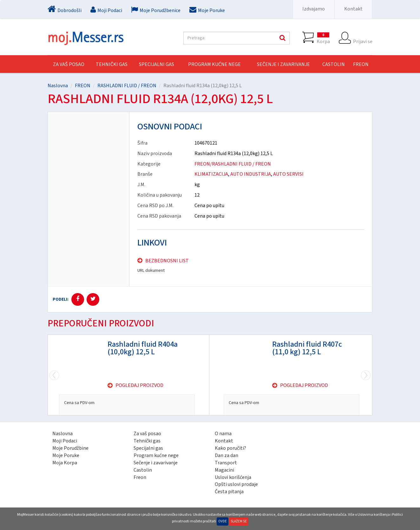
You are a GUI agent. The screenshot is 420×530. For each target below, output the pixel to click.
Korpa (323, 38)
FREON (361, 64)
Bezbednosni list (167, 261)
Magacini (224, 470)
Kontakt (353, 9)
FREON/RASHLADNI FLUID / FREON (233, 164)
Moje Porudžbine (70, 448)
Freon (140, 477)
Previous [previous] (366, 375)
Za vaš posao (69, 64)
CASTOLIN (334, 64)
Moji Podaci (65, 441)
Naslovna (58, 86)
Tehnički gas (147, 441)
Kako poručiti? (230, 448)
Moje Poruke (66, 455)
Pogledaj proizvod (139, 385)
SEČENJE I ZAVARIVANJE (283, 64)
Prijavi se (363, 38)
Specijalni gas (148, 448)
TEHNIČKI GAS (112, 64)
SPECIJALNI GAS (157, 64)
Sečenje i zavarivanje (156, 463)
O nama (223, 434)
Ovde (223, 521)
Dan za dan (226, 455)
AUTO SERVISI (288, 174)
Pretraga (282, 38)
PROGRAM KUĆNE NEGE (214, 64)
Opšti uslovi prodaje (236, 484)
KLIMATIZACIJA (211, 174)
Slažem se (239, 521)
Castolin (143, 470)
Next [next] (54, 375)
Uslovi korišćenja (233, 477)
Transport (226, 463)
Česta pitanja (229, 492)
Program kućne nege (156, 455)
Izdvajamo (314, 9)
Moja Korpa (65, 463)
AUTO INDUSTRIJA (251, 174)
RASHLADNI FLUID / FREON (127, 86)
